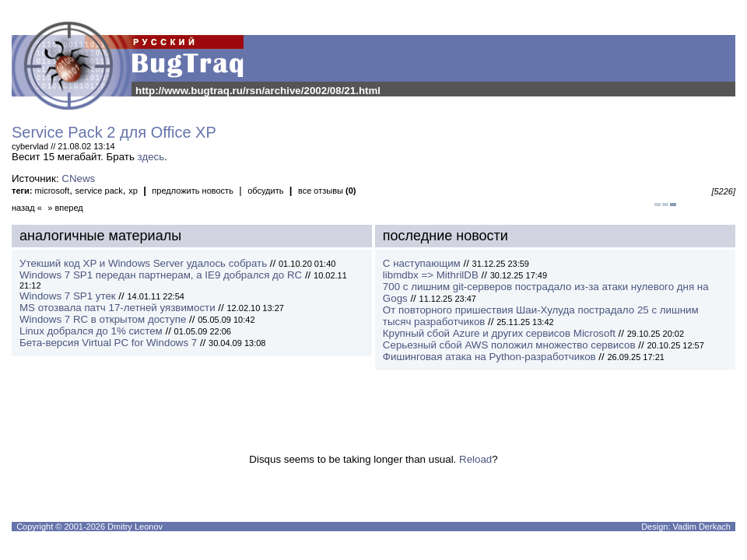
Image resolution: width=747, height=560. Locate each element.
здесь (151, 157)
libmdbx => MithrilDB (431, 275)
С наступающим (422, 263)
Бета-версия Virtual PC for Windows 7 (108, 343)
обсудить (265, 191)
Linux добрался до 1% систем (91, 331)
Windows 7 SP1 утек (68, 296)
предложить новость (193, 191)
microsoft (53, 191)
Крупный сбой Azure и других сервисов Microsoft (499, 333)
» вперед (65, 208)
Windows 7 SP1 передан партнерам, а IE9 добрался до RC (161, 275)
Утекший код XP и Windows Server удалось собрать (143, 263)
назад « (27, 208)
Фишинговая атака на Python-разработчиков (489, 357)
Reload (475, 459)
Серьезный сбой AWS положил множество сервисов (509, 345)
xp (133, 191)
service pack (99, 191)
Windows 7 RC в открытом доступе (103, 319)
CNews (78, 178)
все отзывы (327, 191)
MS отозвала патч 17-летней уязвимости (117, 308)
